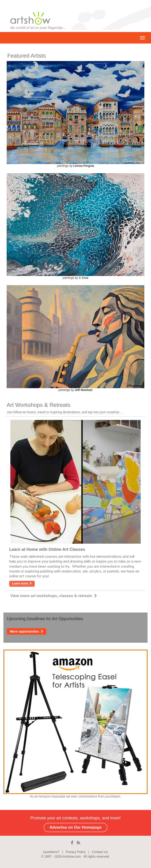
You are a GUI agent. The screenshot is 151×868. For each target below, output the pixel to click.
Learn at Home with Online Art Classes (47, 549)
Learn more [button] (22, 584)
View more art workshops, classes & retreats (54, 596)
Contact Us (100, 852)
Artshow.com (71, 856)
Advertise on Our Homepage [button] (75, 827)
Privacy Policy (76, 852)
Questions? (51, 852)
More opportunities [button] (27, 631)
